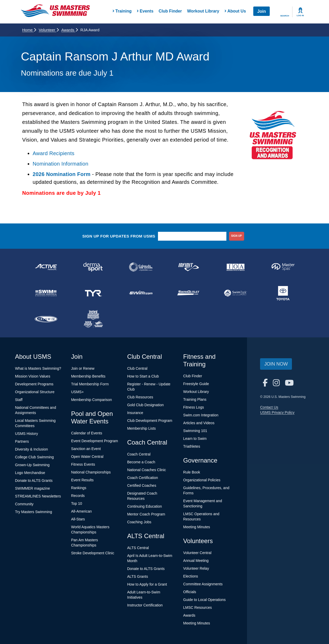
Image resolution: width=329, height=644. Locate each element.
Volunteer (49, 30)
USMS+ (77, 392)
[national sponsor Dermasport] (93, 267)
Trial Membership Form (90, 384)
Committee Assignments (203, 584)
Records (78, 496)
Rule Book (192, 472)
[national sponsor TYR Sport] (93, 293)
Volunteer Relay (196, 568)
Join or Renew (83, 368)
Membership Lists (142, 428)
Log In (300, 16)
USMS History (27, 434)
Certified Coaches (142, 485)
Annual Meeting (196, 561)
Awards (70, 30)
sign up (236, 236)
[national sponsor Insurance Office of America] (236, 267)
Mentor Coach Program (146, 514)
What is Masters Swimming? (38, 368)
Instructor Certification (145, 605)
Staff (19, 400)
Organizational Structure (35, 392)
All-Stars (78, 519)
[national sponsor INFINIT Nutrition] (188, 267)
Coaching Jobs (139, 522)
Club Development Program (150, 421)
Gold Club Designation (145, 405)
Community (24, 504)
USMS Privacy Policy (277, 412)
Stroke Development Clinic (93, 553)
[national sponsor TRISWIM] (46, 319)
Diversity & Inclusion (32, 449)
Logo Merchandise (30, 473)
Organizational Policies (202, 480)
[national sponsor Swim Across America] (46, 293)
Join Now (276, 364)
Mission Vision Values (33, 376)
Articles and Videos (199, 423)
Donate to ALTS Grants (34, 481)
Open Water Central (87, 457)
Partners (22, 441)
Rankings (79, 488)
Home (29, 30)
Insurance (135, 413)
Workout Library (203, 11)
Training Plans (195, 399)
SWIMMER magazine (33, 488)
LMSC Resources (198, 607)
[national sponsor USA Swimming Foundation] (93, 319)
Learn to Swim (195, 439)
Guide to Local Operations (205, 600)
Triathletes (192, 446)
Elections (191, 576)
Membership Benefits (88, 376)
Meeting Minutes (197, 527)
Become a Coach (141, 462)
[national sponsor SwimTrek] (236, 293)
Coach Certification (143, 478)
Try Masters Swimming (34, 512)
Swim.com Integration (201, 415)
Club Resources (140, 397)
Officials (190, 592)
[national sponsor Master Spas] (283, 267)
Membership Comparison (91, 400)
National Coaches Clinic (147, 470)
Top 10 (77, 503)
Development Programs (34, 384)
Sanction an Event (86, 449)
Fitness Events (83, 464)
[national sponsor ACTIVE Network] (46, 267)
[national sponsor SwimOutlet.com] (188, 293)
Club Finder (170, 11)
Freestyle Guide (196, 384)
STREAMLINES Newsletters (38, 496)
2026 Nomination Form (62, 174)
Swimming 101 (195, 431)
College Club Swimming (35, 457)
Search (285, 16)
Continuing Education (145, 506)
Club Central (137, 368)
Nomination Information (60, 164)
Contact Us (269, 407)
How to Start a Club (143, 376)
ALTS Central (138, 548)
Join (262, 11)
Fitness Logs (194, 407)
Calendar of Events (87, 433)
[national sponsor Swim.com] (141, 293)
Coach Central (139, 454)
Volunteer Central (197, 553)
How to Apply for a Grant (147, 584)
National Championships (91, 472)
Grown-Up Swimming (32, 465)
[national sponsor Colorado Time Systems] (141, 267)
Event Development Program (95, 441)
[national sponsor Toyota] (283, 293)
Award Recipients (54, 153)
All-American (81, 511)
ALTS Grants (138, 576)
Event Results (82, 480)
